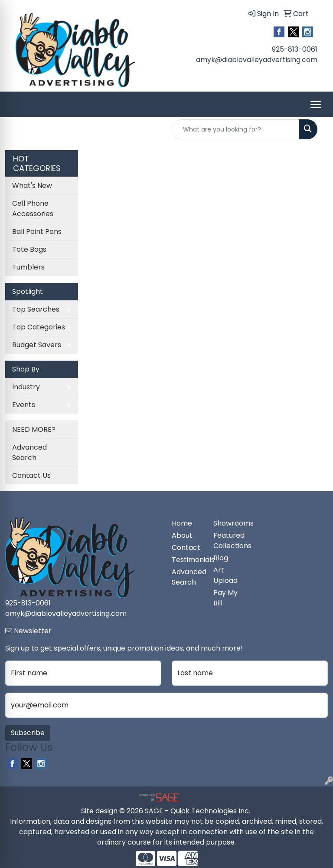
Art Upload (225, 575)
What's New (32, 186)
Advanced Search (29, 452)
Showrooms (229, 523)
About (182, 535)
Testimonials (187, 560)
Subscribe (28, 733)
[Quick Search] (235, 129)
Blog (221, 558)
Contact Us (31, 475)
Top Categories (39, 327)
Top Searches (36, 309)
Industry (26, 387)
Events (24, 405)
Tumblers (28, 267)
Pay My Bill (225, 598)
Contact (186, 547)
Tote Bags (29, 249)
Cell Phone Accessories (33, 209)
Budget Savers (37, 345)
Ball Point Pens (37, 232)
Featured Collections (229, 541)
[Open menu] (316, 105)
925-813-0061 (295, 49)
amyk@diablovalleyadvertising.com (257, 60)
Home (182, 523)
